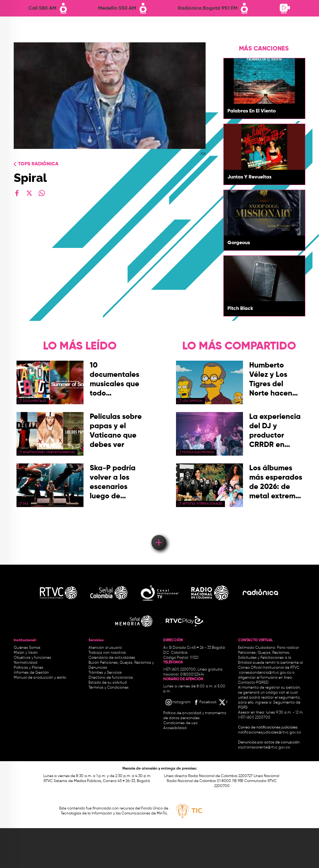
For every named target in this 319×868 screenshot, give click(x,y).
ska (26, 504)
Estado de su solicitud (108, 683)
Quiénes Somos (27, 648)
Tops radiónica (38, 164)
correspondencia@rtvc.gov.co (265, 673)
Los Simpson (192, 401)
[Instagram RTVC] (178, 702)
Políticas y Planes (29, 668)
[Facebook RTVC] (205, 702)
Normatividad (26, 663)
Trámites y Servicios (105, 673)
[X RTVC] (224, 702)
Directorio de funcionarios (111, 678)
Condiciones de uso (180, 723)
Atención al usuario (105, 648)
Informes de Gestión (31, 673)
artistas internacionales (202, 504)
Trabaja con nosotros (107, 653)
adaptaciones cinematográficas (49, 452)
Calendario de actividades (112, 658)
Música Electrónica (198, 452)
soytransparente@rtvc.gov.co (264, 747)
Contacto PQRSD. (254, 683)
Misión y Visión (26, 653)
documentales (35, 401)
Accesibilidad (175, 728)
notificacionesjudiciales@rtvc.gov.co (269, 733)
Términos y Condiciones (109, 688)
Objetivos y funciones (32, 658)
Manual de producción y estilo (40, 678)
